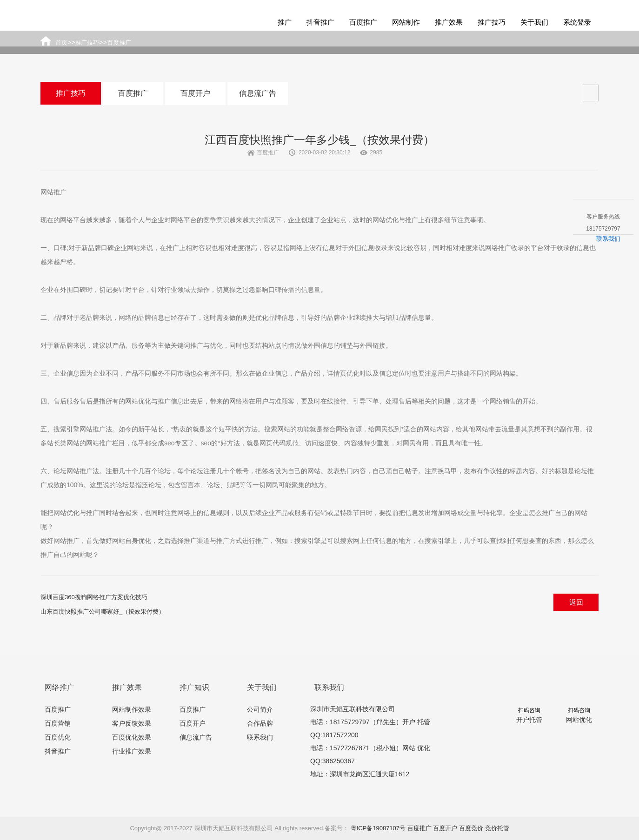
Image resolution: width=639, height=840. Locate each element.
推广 (285, 22)
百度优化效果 (132, 737)
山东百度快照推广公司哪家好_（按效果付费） (103, 612)
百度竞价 (471, 828)
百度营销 (58, 723)
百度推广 (363, 22)
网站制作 (406, 22)
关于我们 (534, 22)
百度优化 (58, 737)
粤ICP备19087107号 (378, 828)
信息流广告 (258, 93)
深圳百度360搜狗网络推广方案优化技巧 (94, 597)
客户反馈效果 (132, 723)
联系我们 (260, 737)
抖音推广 (320, 22)
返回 (576, 602)
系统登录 (577, 22)
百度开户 (195, 93)
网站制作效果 (132, 709)
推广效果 (449, 22)
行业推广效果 (132, 751)
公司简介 (260, 709)
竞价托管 (497, 828)
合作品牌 (260, 723)
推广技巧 (492, 22)
